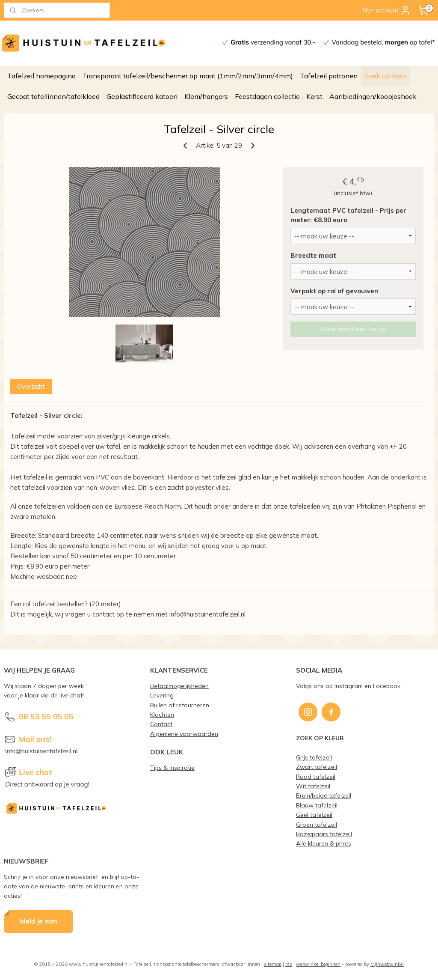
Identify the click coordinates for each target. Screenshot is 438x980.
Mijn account (386, 10)
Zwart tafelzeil (317, 767)
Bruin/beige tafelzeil (324, 795)
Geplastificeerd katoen (142, 96)
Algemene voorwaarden (184, 734)
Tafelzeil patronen (329, 76)
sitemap (273, 964)
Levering (162, 695)
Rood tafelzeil (316, 776)
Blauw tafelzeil (317, 805)
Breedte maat (313, 255)
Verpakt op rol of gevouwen (334, 291)
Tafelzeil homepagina (41, 76)
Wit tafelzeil (313, 786)
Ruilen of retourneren (180, 705)
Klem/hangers (206, 96)
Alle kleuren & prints (324, 843)
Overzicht (31, 386)
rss (289, 964)
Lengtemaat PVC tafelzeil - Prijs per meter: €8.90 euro (348, 215)
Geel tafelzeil (314, 815)
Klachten (162, 714)
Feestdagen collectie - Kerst (279, 96)
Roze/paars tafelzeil (324, 834)
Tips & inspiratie (172, 767)
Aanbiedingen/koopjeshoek (373, 96)
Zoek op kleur (386, 76)
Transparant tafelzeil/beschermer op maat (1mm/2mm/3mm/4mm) (188, 76)
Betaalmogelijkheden (179, 686)
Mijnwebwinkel (387, 964)
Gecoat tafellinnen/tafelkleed (53, 96)
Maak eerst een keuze (353, 329)
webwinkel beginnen (318, 964)
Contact (161, 724)
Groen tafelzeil (317, 824)
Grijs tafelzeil (314, 757)
